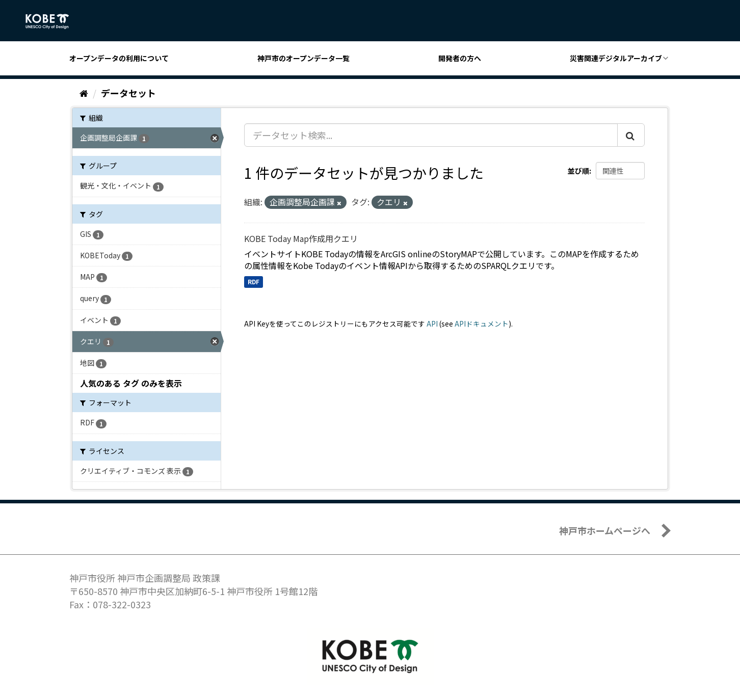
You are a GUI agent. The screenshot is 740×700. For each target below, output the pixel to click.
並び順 (578, 171)
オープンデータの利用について (119, 58)
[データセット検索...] (431, 135)
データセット (128, 93)
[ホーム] (84, 93)
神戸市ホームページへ (605, 530)
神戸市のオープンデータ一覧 (303, 58)
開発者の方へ (460, 58)
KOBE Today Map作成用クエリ (301, 238)
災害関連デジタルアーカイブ (616, 58)
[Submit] (631, 135)
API (432, 324)
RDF (254, 281)
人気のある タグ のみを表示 (131, 383)
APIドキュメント (482, 324)
